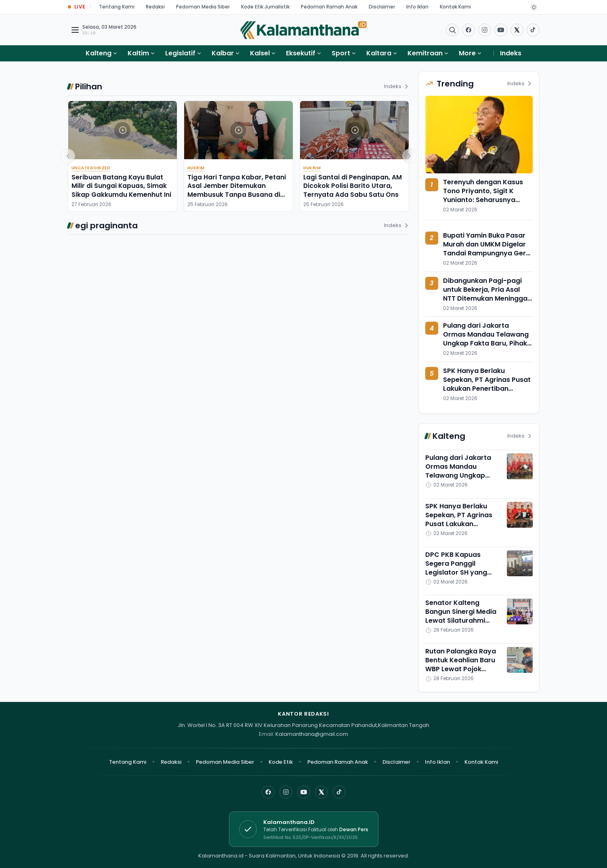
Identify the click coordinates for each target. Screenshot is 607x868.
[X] (321, 792)
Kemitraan (425, 53)
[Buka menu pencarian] (452, 30)
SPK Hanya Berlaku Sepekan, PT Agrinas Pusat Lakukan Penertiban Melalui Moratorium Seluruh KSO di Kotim (487, 389)
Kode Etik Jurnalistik (265, 7)
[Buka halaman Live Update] (77, 7)
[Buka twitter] (517, 30)
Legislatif (180, 53)
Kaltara (379, 53)
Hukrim (196, 168)
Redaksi (155, 7)
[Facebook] (468, 30)
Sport (341, 53)
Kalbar (223, 53)
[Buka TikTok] (533, 30)
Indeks (511, 53)
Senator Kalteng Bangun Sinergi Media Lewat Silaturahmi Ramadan (461, 616)
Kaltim (138, 53)
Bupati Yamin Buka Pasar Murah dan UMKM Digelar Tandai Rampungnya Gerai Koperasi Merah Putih (487, 249)
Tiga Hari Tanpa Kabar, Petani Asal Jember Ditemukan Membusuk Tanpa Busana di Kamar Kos (237, 190)
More (470, 53)
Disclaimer (382, 7)
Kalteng (99, 53)
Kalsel (260, 53)
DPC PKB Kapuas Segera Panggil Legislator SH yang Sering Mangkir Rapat (461, 568)
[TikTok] (339, 792)
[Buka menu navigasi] (75, 30)
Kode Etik (281, 762)
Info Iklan (417, 7)
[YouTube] (304, 792)
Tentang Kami (117, 7)
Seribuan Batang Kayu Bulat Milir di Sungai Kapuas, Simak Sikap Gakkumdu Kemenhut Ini (121, 186)
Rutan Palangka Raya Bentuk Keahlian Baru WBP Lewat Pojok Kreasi (461, 665)
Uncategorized (91, 168)
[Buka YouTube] (501, 30)
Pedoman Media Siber (203, 7)
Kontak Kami (455, 7)
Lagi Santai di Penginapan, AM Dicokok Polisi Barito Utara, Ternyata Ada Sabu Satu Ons (353, 186)
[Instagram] (286, 792)
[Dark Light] (534, 7)
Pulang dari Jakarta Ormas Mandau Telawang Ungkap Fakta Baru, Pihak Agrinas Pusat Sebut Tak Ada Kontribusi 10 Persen (486, 343)
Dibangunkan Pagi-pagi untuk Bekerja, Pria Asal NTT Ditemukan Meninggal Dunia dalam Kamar (486, 294)
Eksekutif (301, 53)
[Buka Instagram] (485, 30)
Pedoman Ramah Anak (329, 7)
